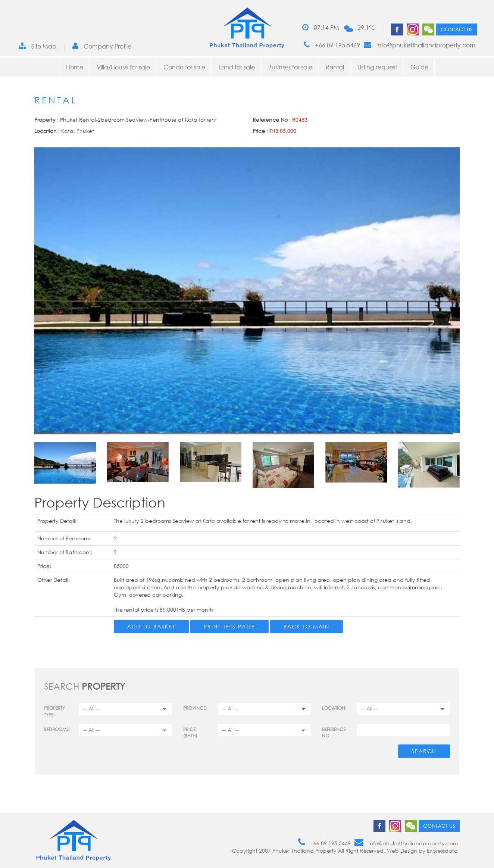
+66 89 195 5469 (332, 45)
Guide (419, 67)
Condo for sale (184, 67)
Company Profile (102, 46)
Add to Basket (151, 626)
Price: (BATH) (190, 733)
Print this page (229, 626)
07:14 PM (321, 27)
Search (424, 751)
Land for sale (237, 67)
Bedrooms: (57, 729)
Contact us (457, 29)
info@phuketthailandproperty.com (420, 45)
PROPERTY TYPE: (54, 711)
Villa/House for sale (123, 67)
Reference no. (334, 733)
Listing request (377, 67)
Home (75, 67)
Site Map (37, 46)
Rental (335, 67)
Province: (195, 708)
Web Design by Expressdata (422, 851)
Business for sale (290, 67)
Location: (334, 708)
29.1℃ (366, 28)
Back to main (307, 626)
